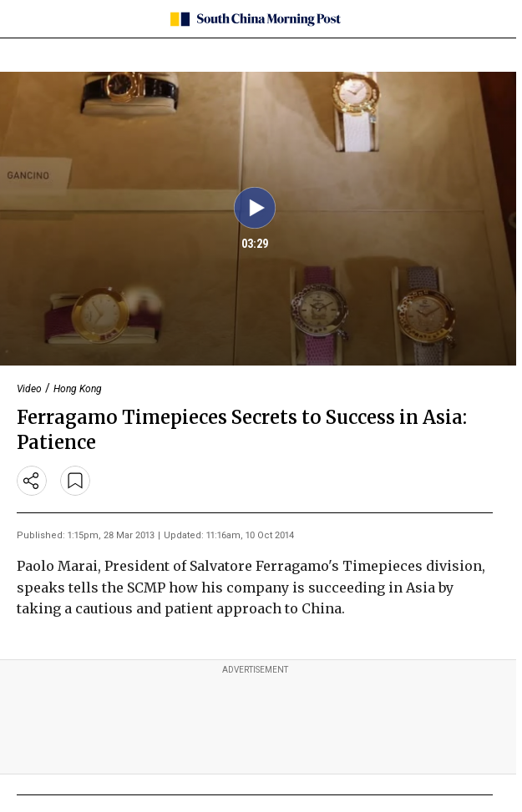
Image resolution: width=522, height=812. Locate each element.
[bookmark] (75, 481)
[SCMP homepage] (255, 19)
